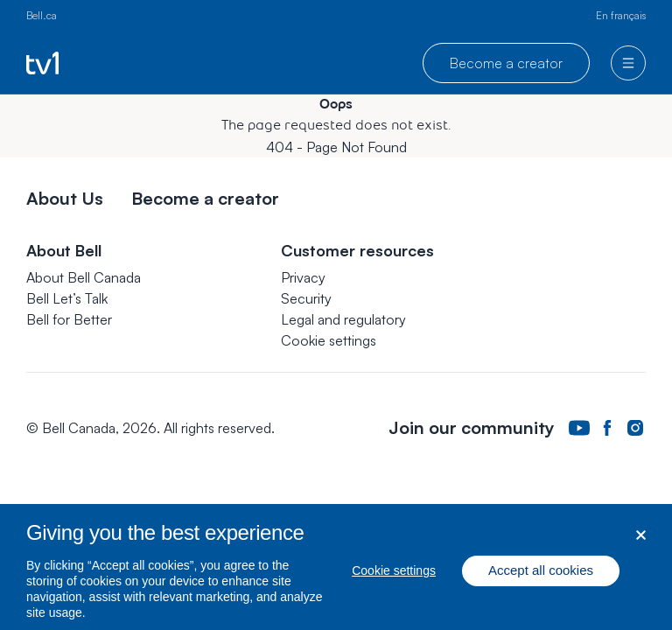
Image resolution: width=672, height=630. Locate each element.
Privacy (303, 277)
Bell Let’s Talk (67, 298)
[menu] (628, 63)
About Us (65, 198)
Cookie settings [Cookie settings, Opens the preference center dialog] (394, 577)
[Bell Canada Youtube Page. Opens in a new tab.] (579, 428)
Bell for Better (69, 319)
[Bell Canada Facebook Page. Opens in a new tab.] (607, 428)
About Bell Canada (84, 277)
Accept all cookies (541, 576)
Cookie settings (329, 340)
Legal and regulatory (343, 319)
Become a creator (506, 63)
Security (306, 298)
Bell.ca (42, 15)
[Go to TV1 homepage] (42, 63)
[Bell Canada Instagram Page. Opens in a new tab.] (635, 428)
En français (621, 15)
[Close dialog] (641, 540)
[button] (329, 340)
